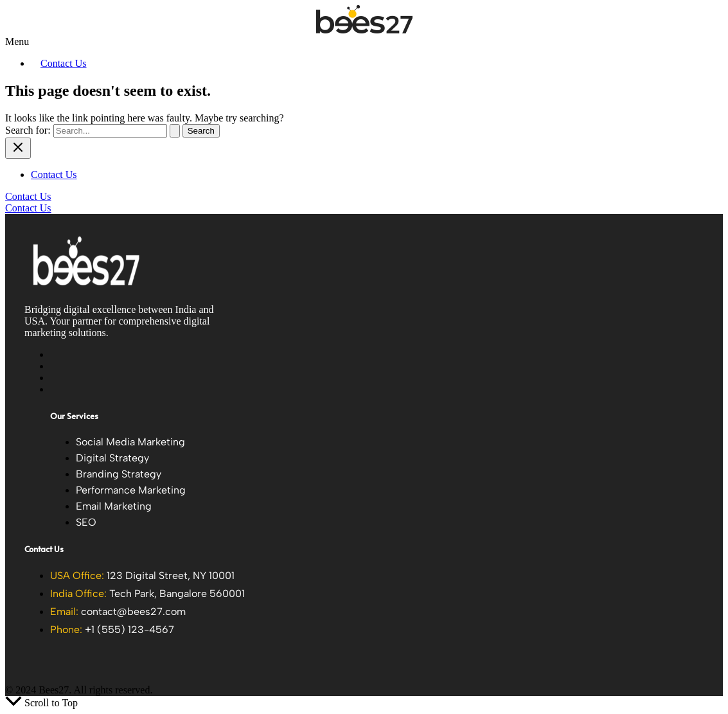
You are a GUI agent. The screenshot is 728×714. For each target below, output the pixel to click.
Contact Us (64, 63)
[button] (364, 42)
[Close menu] (18, 148)
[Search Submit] (175, 131)
